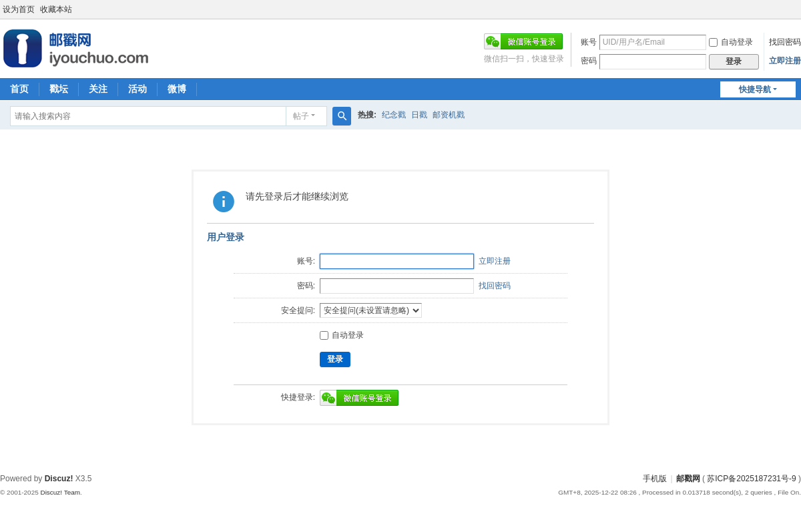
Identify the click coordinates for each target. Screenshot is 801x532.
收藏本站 (56, 9)
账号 (589, 42)
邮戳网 (688, 479)
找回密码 (785, 42)
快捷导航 (755, 89)
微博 (177, 89)
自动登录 (731, 42)
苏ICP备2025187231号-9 (751, 479)
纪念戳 (394, 115)
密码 (589, 61)
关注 (98, 89)
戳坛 (59, 89)
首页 (19, 89)
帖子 (301, 116)
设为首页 (19, 9)
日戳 (419, 115)
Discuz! (59, 479)
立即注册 (785, 61)
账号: (306, 261)
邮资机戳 (449, 115)
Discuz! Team (60, 492)
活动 (138, 89)
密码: (306, 286)
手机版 (655, 479)
